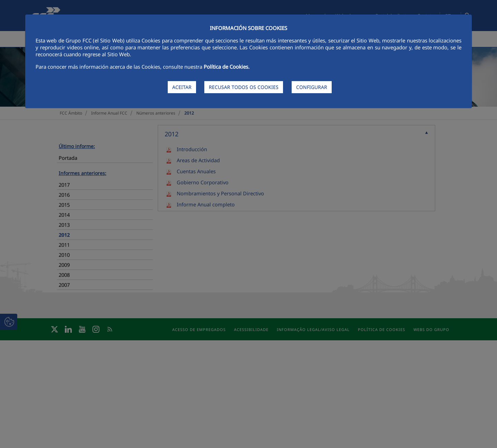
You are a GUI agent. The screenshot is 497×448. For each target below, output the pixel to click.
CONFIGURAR (312, 87)
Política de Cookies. (227, 67)
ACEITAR (182, 87)
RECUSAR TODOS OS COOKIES (244, 87)
